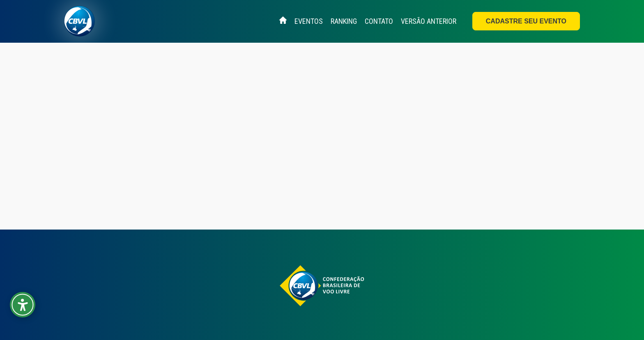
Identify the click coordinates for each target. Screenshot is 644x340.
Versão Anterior (429, 21)
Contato (379, 21)
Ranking (344, 21)
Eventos (309, 21)
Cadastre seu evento (526, 21)
